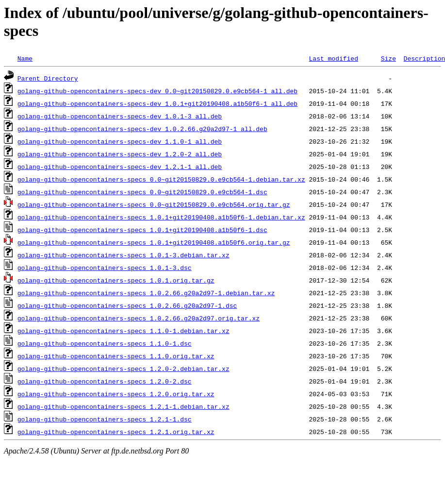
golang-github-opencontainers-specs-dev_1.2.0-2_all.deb (120, 154)
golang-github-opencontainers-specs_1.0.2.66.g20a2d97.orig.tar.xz (139, 318)
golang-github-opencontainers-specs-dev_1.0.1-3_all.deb (120, 116)
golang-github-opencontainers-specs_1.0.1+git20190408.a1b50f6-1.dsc (142, 230)
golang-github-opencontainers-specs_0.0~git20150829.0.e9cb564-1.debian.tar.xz (161, 179)
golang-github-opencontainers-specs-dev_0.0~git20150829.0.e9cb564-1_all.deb (157, 91)
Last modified (333, 58)
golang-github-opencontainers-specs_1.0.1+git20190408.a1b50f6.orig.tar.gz (154, 242)
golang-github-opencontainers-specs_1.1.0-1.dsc (105, 343)
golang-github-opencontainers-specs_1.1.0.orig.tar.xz (116, 356)
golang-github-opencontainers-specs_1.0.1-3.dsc (105, 268)
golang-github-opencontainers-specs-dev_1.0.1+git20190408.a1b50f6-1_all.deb (157, 103)
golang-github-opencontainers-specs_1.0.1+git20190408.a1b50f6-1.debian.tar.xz (161, 217)
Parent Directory (48, 78)
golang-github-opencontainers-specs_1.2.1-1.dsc (105, 419)
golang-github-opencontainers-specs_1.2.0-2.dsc (105, 381)
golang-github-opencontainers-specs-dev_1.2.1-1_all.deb (120, 167)
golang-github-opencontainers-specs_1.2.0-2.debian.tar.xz (124, 369)
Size (388, 58)
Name (25, 58)
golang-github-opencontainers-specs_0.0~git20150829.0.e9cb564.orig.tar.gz (154, 204)
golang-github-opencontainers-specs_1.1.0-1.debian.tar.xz (124, 331)
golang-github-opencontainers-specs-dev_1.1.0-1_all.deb (120, 141)
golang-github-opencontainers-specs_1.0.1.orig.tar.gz (116, 280)
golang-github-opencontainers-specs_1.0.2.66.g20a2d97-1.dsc (127, 305)
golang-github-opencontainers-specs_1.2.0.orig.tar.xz (116, 394)
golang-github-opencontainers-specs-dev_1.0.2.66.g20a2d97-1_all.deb (142, 129)
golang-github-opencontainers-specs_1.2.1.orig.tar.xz (116, 432)
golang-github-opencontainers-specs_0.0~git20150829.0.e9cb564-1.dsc (142, 192)
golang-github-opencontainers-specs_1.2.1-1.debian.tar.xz (124, 406)
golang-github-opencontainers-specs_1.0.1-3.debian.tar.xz (124, 255)
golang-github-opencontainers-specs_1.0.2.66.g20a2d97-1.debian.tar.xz (146, 293)
